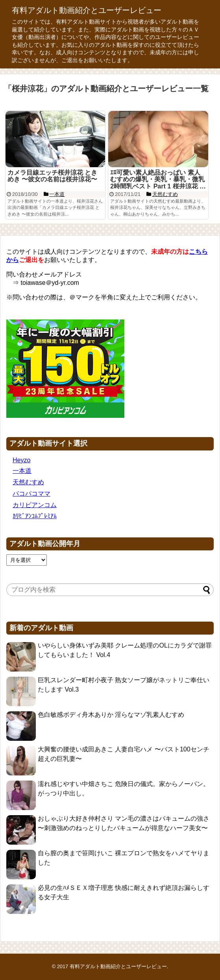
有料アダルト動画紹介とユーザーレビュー (87, 10)
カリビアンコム (35, 505)
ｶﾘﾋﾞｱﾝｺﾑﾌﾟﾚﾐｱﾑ (35, 516)
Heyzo (21, 460)
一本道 (22, 471)
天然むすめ (28, 482)
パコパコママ (31, 494)
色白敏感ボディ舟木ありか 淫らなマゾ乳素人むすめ (111, 715)
